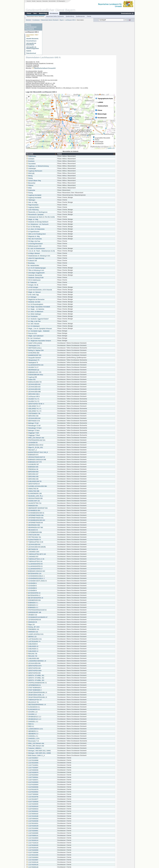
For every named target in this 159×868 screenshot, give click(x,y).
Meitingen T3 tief (51, 392)
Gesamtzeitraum (31, 41)
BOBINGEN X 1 (50, 571)
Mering (48, 144)
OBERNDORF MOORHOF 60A (55, 477)
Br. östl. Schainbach (52, 307)
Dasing (48, 147)
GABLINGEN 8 (50, 612)
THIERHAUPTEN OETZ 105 (54, 523)
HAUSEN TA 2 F (50, 336)
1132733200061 (50, 799)
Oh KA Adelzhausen (52, 249)
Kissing (48, 161)
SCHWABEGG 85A (51, 479)
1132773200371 (50, 748)
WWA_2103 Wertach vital (53, 712)
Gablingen (49, 853)
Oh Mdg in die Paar (51, 210)
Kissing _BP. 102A (51, 595)
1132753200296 (50, 789)
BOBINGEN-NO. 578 (52, 341)
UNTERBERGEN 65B (52, 501)
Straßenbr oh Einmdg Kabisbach (55, 190)
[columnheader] (60, 122)
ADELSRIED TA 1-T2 (52, 380)
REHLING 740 (50, 625)
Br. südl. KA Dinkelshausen (54, 217)
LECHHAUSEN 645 (52, 358)
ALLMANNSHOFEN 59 (53, 532)
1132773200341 (50, 746)
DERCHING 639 (50, 445)
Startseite (29, 1)
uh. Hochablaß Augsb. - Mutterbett (56, 299)
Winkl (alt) (48, 142)
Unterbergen (49, 137)
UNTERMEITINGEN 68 (53, 491)
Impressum (39, 1)
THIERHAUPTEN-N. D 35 (53, 528)
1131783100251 (50, 792)
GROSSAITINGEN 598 (53, 467)
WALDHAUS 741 (51, 671)
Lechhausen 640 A (70, 20)
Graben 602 (49, 348)
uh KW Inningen (50, 256)
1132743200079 (50, 741)
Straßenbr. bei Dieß (51, 270)
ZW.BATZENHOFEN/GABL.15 (55, 666)
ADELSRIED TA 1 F (52, 375)
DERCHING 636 (50, 447)
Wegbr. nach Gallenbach (53, 304)
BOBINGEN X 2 (50, 574)
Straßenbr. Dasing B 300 (53, 246)
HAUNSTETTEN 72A (52, 472)
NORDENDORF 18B (52, 581)
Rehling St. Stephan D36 (53, 319)
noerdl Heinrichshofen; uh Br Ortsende (57, 258)
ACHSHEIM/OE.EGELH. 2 (54, 547)
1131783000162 (50, 782)
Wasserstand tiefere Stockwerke (55, 16)
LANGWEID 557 (50, 525)
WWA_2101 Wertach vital (53, 406)
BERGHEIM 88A (51, 440)
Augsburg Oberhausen (52, 139)
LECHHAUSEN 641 (52, 513)
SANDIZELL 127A (51, 707)
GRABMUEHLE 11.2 (52, 685)
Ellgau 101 (49, 593)
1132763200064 (50, 743)
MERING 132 (50, 605)
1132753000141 (50, 804)
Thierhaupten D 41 (51, 314)
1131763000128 (50, 836)
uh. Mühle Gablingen (52, 282)
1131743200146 (50, 831)
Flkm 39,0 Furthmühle (52, 207)
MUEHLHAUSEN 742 (52, 350)
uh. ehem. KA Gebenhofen (54, 198)
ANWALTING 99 (50, 457)
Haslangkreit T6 (50, 331)
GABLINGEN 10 (50, 615)
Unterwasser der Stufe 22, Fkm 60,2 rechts (59, 185)
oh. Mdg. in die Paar (52, 290)
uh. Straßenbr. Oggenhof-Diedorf (55, 287)
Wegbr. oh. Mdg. (50, 188)
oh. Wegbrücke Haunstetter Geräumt (57, 309)
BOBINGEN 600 (50, 435)
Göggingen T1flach (51, 404)
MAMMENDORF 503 (52, 324)
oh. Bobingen (49, 266)
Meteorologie (43, 13)
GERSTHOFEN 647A (52, 634)
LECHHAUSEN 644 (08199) (54, 515)
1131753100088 (50, 729)
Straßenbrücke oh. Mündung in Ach (56, 224)
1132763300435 (50, 814)
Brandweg (49, 232)
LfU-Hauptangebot (61, 1)
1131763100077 (50, 768)
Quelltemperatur (80, 16)
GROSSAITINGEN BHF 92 (54, 426)
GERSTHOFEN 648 (52, 637)
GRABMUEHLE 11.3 (52, 688)
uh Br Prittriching (51, 178)
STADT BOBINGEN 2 (52, 656)
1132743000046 (50, 739)
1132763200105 (50, 816)
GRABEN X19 (50, 583)
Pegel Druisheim (50, 173)
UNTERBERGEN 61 (52, 654)
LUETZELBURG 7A (52, 610)
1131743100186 (50, 785)
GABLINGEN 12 (50, 620)
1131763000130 (50, 838)
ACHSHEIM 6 (50, 557)
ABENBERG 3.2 (50, 702)
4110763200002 (50, 760)
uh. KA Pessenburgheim (53, 273)
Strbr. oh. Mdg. (50, 171)
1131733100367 (50, 828)
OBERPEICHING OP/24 (53, 413)
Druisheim (49, 130)
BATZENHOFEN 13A (52, 542)
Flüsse (29, 13)
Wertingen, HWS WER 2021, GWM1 (57, 719)
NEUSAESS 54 (50, 498)
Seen (35, 13)
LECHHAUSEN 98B (52, 360)
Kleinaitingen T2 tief (51, 394)
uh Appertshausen (51, 200)
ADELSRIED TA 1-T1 (52, 377)
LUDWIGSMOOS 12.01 (53, 697)
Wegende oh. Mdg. (51, 205)
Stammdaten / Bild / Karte (32, 36)
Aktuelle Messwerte (32, 39)
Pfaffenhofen (49, 125)
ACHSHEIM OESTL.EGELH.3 (55, 549)
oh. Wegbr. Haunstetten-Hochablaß (56, 275)
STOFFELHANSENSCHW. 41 (55, 651)
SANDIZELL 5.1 (50, 705)
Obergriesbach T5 (51, 329)
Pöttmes (48, 154)
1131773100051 (50, 734)
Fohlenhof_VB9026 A (52, 717)
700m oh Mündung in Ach (53, 239)
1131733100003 (50, 806)
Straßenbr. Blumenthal (52, 244)
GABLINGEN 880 (51, 627)
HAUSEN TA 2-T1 (51, 367)
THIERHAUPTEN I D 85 (53, 511)
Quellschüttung (70, 16)
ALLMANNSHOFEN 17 (53, 537)
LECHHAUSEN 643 (52, 355)
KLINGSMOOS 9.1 (51, 675)
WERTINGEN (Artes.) (52, 316)
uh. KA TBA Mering (51, 195)
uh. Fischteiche (50, 285)
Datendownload (31, 53)
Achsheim (48, 127)
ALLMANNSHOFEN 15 (53, 535)
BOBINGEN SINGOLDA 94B (54, 428)
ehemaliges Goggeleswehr (54, 241)
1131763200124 (50, 809)
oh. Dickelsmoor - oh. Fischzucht (55, 193)
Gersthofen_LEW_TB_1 (53, 464)
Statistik (29, 51)
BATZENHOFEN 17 (51, 564)
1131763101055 (50, 823)
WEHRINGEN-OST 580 (53, 496)
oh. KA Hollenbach (51, 295)
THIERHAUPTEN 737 (52, 668)
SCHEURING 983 (51, 321)
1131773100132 (50, 811)
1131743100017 (50, 726)
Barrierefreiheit (52, 1)
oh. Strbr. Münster (51, 292)
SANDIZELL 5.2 (50, 690)
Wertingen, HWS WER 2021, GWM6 (57, 722)
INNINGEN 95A (50, 474)
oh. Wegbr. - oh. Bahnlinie (53, 278)
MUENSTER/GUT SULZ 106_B (55, 421)
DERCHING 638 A (51, 363)
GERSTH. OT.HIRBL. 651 (53, 644)
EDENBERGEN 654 (52, 569)
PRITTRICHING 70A (52, 506)
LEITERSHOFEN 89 (52, 588)
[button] (89, 88)
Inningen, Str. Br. (51, 253)
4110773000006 (50, 763)
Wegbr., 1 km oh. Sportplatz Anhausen (57, 297)
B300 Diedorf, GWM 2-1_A (54, 724)
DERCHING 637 (50, 443)
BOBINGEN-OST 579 (52, 430)
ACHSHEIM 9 (50, 559)
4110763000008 (50, 756)
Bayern (62, 20)
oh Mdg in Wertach (51, 222)
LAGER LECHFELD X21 (53, 603)
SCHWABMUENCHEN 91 (53, 481)
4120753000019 (50, 777)
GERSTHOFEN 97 (51, 452)
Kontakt (34, 1)
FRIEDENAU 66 (50, 438)
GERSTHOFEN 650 (52, 642)
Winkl (47, 156)
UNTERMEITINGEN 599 (53, 484)
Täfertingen (49, 168)
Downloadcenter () (127, 13)
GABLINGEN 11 (50, 617)
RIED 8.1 (48, 692)
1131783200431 (50, 780)
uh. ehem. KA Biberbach (53, 280)
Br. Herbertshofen (51, 234)
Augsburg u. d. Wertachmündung (56, 135)
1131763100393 (50, 731)
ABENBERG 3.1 (50, 700)
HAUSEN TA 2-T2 (51, 370)
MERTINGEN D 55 (51, 389)
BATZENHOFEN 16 (51, 561)
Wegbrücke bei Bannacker (53, 268)
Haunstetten (49, 132)
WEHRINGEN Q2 (51, 338)
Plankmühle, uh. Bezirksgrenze (55, 181)
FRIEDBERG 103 (51, 598)
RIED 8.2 (48, 695)
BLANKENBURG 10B (52, 462)
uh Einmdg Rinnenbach (53, 212)
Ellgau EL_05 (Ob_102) (53, 416)
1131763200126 (50, 833)
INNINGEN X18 (50, 600)
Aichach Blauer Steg (52, 149)
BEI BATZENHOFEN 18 (53, 566)
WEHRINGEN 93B (51, 494)
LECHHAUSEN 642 (52, 353)
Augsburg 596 (50, 346)
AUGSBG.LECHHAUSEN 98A (55, 455)
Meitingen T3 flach (51, 399)
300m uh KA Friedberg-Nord (54, 202)
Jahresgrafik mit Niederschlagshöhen (33, 48)
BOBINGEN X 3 (50, 576)
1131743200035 (50, 773)
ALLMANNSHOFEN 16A (53, 333)
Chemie (89, 16)
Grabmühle (49, 159)
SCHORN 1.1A (50, 680)
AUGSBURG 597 (51, 433)
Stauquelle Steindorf (52, 326)
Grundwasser (54, 13)
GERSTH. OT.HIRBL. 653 (53, 649)
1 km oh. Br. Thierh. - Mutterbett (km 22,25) (59, 219)
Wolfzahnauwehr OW (52, 215)
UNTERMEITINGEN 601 (53, 486)
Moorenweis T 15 (51, 709)
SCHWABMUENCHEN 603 (54, 489)
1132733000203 (50, 787)
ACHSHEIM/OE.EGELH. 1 (54, 544)
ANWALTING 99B (51, 460)
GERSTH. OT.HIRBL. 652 (53, 646)
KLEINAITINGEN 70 (52, 508)
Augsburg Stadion (51, 176)
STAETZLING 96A (51, 503)
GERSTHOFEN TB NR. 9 (53, 372)
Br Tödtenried (50, 251)
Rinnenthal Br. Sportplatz (53, 183)
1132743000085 (50, 802)
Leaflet (128, 117)
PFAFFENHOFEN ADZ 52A (54, 409)
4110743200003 (50, 751)
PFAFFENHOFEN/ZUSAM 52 (55, 578)
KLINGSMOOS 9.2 (51, 678)
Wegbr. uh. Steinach (52, 261)
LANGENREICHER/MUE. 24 (54, 629)
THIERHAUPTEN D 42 (52, 530)
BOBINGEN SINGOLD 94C (54, 540)
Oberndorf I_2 (50, 418)
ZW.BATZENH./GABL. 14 (53, 663)
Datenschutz (45, 1)
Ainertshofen (49, 850)
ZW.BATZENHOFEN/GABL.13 (55, 661)
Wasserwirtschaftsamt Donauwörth (63, 37)
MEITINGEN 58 (50, 518)
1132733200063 (50, 826)
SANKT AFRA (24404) (52, 312)
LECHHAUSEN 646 (52, 632)
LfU (132, 117)
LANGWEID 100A (51, 520)
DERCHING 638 (50, 384)
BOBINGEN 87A (50, 423)
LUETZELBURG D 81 (52, 608)
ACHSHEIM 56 (50, 411)
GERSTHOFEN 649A (52, 639)
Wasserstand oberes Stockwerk (35, 16)
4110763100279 (50, 758)
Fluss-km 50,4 (50, 302)
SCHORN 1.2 (50, 683)
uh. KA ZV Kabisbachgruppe (54, 236)
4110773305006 (50, 821)
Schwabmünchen (51, 845)
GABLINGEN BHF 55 (52, 450)
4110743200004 (50, 753)
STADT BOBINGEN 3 (52, 658)
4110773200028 (50, 770)
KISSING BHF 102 (51, 469)
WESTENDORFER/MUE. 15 (54, 673)
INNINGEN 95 (50, 591)
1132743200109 (50, 794)
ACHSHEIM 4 (50, 552)
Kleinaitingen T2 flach (52, 397)
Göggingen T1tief (51, 401)
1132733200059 (50, 819)
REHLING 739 (50, 622)
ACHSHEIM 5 (50, 554)
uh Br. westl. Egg (51, 263)
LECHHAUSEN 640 (52, 387)
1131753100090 (50, 797)
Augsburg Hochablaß (52, 164)
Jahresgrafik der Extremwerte (31, 44)
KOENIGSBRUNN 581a (53, 343)
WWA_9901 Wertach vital (53, 714)
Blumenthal (49, 152)
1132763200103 (50, 775)
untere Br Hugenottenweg (53, 227)
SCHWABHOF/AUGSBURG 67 (55, 586)
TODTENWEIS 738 (51, 382)
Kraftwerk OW (50, 229)
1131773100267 (50, 736)
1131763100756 (50, 765)
